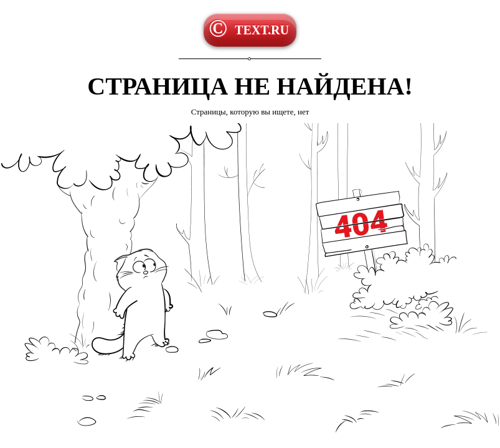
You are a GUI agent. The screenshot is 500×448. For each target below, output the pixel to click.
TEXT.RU (262, 30)
